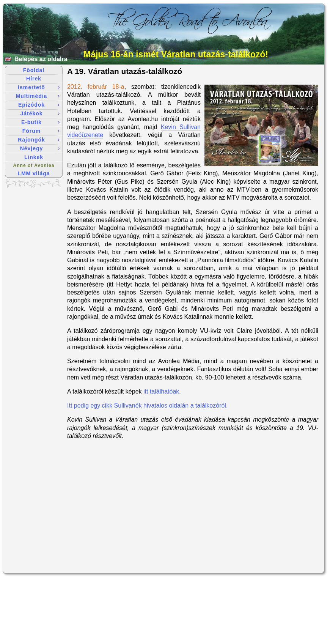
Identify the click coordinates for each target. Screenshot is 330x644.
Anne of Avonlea (34, 165)
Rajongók (39, 140)
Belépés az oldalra (41, 59)
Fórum (41, 131)
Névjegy (40, 148)
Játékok (40, 113)
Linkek (34, 157)
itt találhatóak (161, 391)
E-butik (40, 122)
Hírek (34, 79)
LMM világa (34, 173)
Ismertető (39, 87)
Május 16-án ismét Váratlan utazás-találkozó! (176, 54)
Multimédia (38, 96)
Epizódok (39, 105)
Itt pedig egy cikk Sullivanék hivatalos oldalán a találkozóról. (147, 405)
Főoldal (34, 70)
